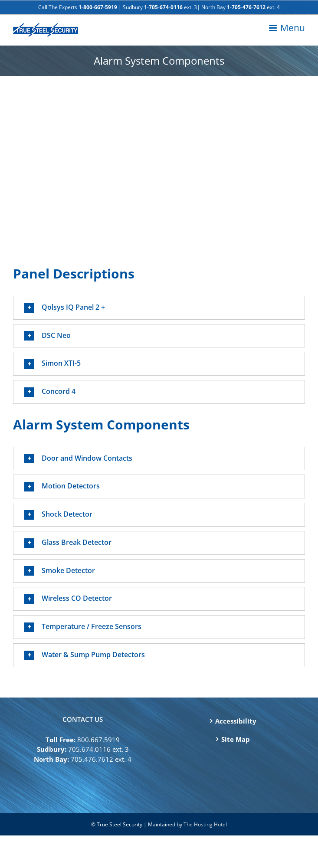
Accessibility (236, 721)
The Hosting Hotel (205, 824)
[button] (159, 308)
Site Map (236, 739)
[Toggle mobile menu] (287, 28)
